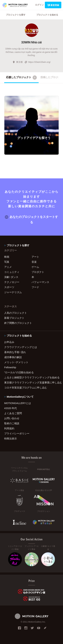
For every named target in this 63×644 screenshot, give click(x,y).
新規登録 (53, 5)
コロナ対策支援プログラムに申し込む (26, 387)
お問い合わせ (12, 418)
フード (35, 287)
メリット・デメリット (16, 362)
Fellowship (10, 367)
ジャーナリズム (13, 292)
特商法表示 (10, 438)
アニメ (8, 267)
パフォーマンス (40, 282)
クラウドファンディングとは (21, 347)
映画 (7, 257)
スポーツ (9, 287)
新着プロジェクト (14, 318)
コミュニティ (12, 272)
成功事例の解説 (13, 357)
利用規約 (9, 428)
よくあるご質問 (13, 413)
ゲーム (35, 267)
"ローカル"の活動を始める (19, 372)
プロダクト (38, 272)
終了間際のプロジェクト (18, 323)
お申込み (9, 342)
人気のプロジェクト (16, 313)
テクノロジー (12, 282)
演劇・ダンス (11, 277)
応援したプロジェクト (21, 77)
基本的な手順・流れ (15, 352)
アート (35, 257)
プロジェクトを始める (47, 15)
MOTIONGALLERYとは (18, 403)
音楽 (34, 262)
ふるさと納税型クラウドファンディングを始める (32, 377)
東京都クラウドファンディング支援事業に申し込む (32, 382)
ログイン (39, 5)
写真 (7, 262)
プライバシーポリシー (17, 433)
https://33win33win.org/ (38, 62)
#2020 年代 (10, 408)
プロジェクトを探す (16, 15)
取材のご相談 (12, 423)
